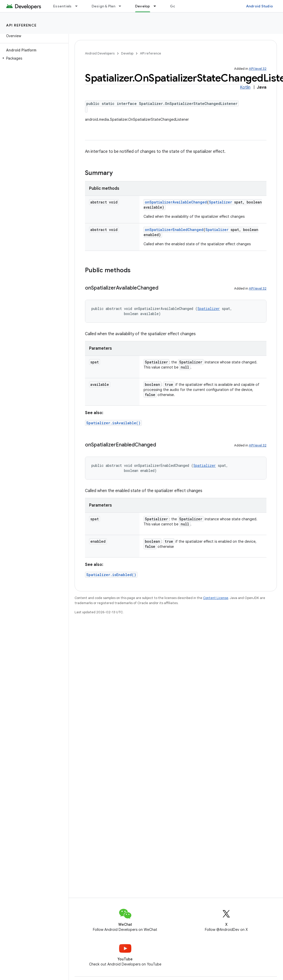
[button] (33, 58)
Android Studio (260, 6)
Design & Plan (103, 6)
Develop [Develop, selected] (143, 6)
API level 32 (258, 69)
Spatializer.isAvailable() (113, 423)
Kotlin (245, 87)
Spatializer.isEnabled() (111, 575)
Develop (127, 53)
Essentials (62, 6)
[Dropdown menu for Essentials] (79, 6)
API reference (22, 25)
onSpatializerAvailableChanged (176, 202)
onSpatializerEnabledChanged (174, 230)
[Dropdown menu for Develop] (157, 6)
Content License (216, 598)
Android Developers (100, 53)
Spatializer (221, 202)
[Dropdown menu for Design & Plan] (122, 6)
